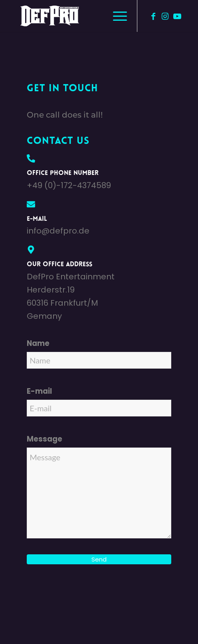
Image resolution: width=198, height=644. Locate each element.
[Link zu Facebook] (153, 16)
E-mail (39, 391)
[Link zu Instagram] (165, 16)
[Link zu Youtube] (177, 16)
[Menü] (116, 16)
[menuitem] (116, 16)
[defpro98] (82, 16)
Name (38, 343)
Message (45, 439)
